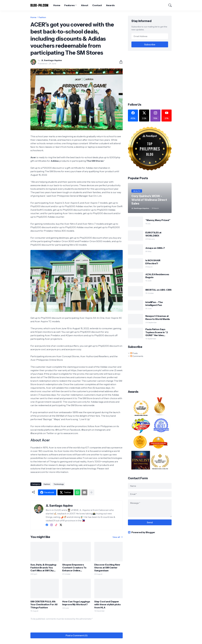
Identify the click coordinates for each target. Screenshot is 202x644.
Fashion (42, 17)
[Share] (120, 62)
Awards (110, 5)
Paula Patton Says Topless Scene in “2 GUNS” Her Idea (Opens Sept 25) (157, 332)
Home (57, 5)
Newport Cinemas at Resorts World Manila (158, 317)
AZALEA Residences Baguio (157, 276)
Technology (59, 484)
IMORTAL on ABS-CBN (158, 290)
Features (69, 5)
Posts (134, 353)
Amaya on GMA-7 (155, 248)
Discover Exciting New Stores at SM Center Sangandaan (107, 568)
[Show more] (91, 492)
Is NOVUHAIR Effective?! (153, 262)
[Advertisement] (152, 76)
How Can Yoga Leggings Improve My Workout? (76, 603)
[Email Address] (150, 36)
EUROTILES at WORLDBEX (153, 234)
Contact (97, 5)
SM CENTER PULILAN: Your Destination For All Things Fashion (44, 604)
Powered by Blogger (142, 532)
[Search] (169, 5)
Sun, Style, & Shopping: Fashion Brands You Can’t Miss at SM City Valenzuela (43, 568)
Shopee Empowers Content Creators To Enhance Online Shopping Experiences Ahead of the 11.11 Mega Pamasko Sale (75, 568)
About (85, 5)
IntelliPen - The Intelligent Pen (154, 304)
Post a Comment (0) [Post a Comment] (77, 635)
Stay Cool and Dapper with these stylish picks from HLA (107, 604)
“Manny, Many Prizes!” (158, 220)
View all (116, 537)
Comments (137, 356)
